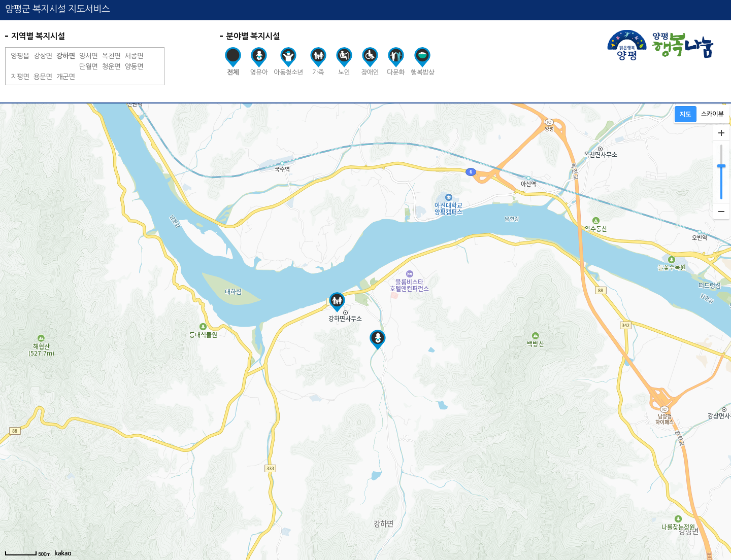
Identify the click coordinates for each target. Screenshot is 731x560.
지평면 (20, 77)
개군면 (66, 77)
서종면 (134, 56)
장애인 (370, 61)
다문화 (396, 61)
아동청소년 (288, 61)
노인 (344, 61)
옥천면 (111, 56)
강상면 (43, 56)
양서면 (89, 56)
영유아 (259, 61)
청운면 (111, 66)
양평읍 (20, 56)
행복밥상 (422, 61)
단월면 (89, 66)
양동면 (134, 66)
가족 (318, 61)
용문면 (43, 77)
